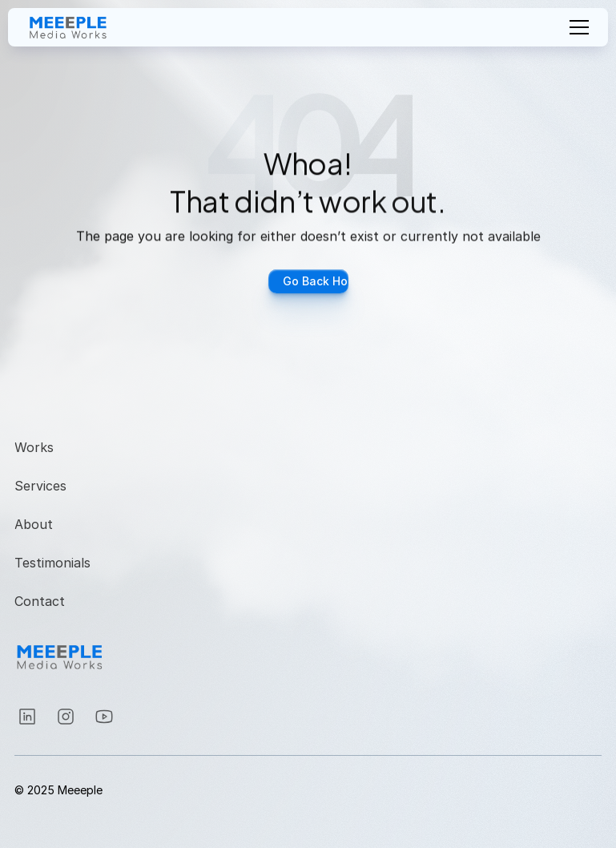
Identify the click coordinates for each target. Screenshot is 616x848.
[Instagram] (27, 717)
